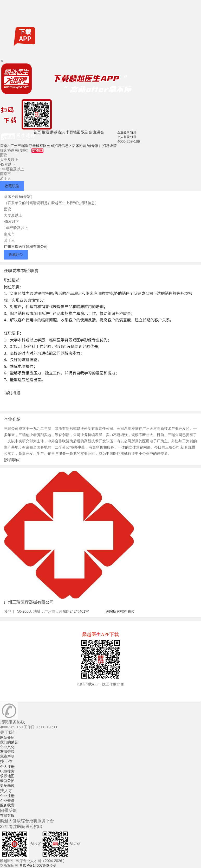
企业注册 (7, 796)
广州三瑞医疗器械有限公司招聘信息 (41, 146)
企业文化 (7, 747)
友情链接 (7, 752)
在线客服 (7, 815)
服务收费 (7, 805)
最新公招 (7, 781)
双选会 (87, 132)
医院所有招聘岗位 (120, 611)
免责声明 (7, 756)
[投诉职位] (12, 460)
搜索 (46, 132)
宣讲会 (99, 132)
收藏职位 (12, 186)
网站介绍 (7, 737)
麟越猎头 (57, 132)
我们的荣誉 (9, 742)
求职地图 (73, 132)
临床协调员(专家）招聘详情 (94, 146)
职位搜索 (7, 771)
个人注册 (7, 767)
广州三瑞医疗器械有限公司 (26, 247)
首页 (37, 132)
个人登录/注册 (127, 137)
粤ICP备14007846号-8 (37, 865)
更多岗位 (7, 785)
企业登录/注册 (127, 132)
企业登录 (7, 800)
